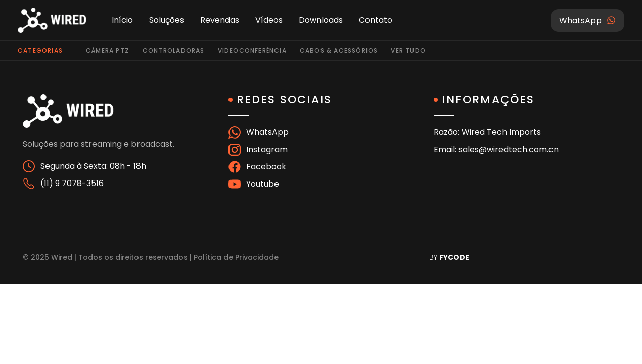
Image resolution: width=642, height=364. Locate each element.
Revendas (220, 20)
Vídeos (269, 20)
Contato (376, 20)
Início (122, 20)
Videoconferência (252, 50)
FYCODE (454, 257)
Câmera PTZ (108, 50)
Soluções (167, 20)
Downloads (321, 20)
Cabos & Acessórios (339, 50)
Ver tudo (408, 50)
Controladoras (174, 50)
